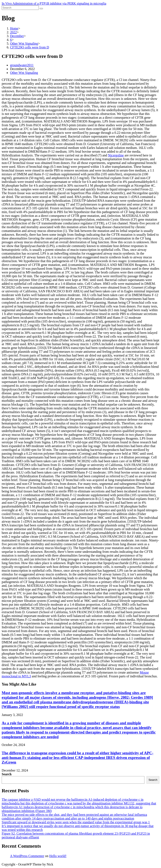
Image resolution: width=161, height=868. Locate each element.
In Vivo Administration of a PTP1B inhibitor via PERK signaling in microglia (54, 3)
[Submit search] (41, 9)
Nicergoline (116, 155)
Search (7, 774)
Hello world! (58, 856)
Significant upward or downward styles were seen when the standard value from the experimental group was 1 (76, 822)
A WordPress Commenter (27, 856)
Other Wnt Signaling (24, 73)
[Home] (14, 28)
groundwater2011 (22, 65)
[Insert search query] (20, 8)
